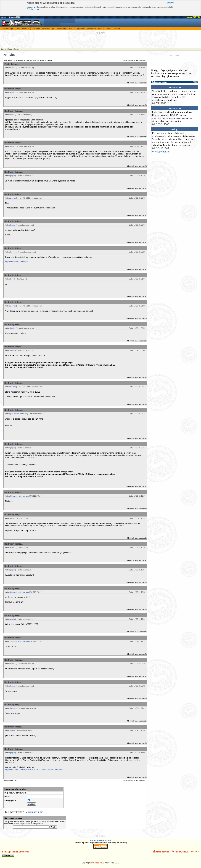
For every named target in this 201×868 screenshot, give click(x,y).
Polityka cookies (34, 9)
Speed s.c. (98, 863)
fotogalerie (36, 29)
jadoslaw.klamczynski (18, 414)
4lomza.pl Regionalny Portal (15, 854)
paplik (12, 176)
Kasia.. (13, 68)
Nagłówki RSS (180, 852)
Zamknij (170, 3)
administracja (8, 29)
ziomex (13, 198)
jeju (54, 29)
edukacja (26, 29)
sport (100, 29)
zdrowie (117, 29)
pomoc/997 (92, 29)
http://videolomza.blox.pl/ (16, 262)
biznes (18, 29)
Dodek (13, 279)
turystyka (108, 29)
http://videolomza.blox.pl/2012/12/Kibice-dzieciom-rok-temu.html (34, 770)
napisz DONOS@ (194, 17)
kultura (72, 29)
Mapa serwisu (161, 852)
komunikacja (62, 29)
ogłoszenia (81, 29)
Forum (17, 49)
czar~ (12, 115)
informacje (46, 29)
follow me (14, 252)
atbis (12, 730)
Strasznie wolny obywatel (20, 496)
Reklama (195, 851)
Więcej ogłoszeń (161, 151)
